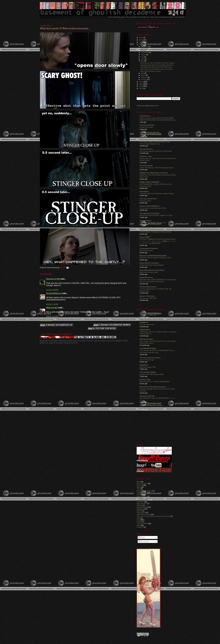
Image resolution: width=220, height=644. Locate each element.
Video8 (139, 522)
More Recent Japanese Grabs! (151, 71)
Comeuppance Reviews (149, 248)
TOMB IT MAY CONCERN (149, 182)
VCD (138, 518)
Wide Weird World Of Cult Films (152, 270)
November (145, 49)
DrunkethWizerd (54, 293)
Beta (138, 482)
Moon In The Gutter (147, 296)
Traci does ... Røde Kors (148, 315)
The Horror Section (147, 125)
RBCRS (140, 505)
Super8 (139, 511)
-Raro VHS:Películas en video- (151, 405)
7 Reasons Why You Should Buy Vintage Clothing (157, 194)
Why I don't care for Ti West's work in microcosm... (65, 28)
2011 (141, 82)
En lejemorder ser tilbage (149, 313)
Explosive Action (146, 339)
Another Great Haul (146, 127)
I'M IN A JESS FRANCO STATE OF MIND (155, 140)
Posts (141, 538)
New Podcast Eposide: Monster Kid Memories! (156, 151)
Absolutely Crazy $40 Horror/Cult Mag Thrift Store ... (158, 65)
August (144, 55)
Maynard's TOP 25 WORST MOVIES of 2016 (155, 258)
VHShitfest (144, 365)
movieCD (140, 527)
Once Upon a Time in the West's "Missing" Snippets (157, 63)
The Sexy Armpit (146, 165)
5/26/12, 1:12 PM (52, 316)
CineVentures (145, 116)
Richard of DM (53, 279)
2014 (141, 40)
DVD (138, 494)
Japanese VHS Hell (147, 396)
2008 (141, 88)
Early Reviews (142, 496)
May (143, 61)
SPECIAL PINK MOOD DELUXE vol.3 (153, 223)
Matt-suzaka (52, 308)
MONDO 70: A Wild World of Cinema (154, 173)
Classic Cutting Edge (144, 491)
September (145, 53)
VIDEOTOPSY (145, 330)
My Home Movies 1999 (148, 367)
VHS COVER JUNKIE (148, 372)
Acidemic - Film (146, 156)
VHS (138, 520)
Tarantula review (145, 201)
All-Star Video (145, 379)
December (145, 46)
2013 (141, 42)
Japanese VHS (142, 500)
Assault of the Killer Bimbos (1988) (152, 374)
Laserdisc (140, 502)
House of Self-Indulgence (149, 206)
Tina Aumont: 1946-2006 (148, 298)
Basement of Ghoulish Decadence (153, 387)
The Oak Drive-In (146, 149)
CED (138, 489)
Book (139, 487)
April (143, 73)
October (144, 51)
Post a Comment (46, 320)
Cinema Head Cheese (148, 287)
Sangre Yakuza (145, 220)
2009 (141, 86)
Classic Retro (142, 493)
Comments (143, 542)
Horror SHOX (145, 237)
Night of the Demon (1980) (149, 272)
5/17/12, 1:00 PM (52, 290)
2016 (141, 38)
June (143, 59)
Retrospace (144, 191)
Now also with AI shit (147, 325)
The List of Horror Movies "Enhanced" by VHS (153, 516)
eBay (139, 525)
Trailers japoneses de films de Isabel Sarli (154, 407)
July (143, 57)
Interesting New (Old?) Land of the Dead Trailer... (157, 67)
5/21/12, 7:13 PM (52, 304)
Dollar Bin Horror (146, 277)
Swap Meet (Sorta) (144, 514)
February (144, 77)
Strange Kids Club (147, 228)
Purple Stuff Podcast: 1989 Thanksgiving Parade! (157, 168)
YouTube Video (142, 523)
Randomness (141, 507)
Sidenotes (140, 509)
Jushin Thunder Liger (147, 360)
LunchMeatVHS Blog (148, 348)
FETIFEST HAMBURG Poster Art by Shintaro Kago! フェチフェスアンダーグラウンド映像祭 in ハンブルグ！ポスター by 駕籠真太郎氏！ (158, 241)
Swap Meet (141, 513)
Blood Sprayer (142, 483)
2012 (141, 44)
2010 (141, 84)
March (143, 75)
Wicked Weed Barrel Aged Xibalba (152, 265)
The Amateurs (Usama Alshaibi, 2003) (153, 208)
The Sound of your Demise (150, 358)
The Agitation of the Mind (149, 213)
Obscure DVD (142, 503)
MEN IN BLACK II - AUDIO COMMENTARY (155, 382)
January (144, 79)
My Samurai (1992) (146, 250)
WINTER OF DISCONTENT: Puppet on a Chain (156, 215)
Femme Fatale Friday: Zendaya (150, 134)
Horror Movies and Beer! (149, 263)
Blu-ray (139, 485)
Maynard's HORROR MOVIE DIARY (153, 256)
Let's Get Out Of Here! (148, 199)
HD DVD (140, 498)
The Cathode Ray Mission (150, 132)
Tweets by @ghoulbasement (148, 106)
